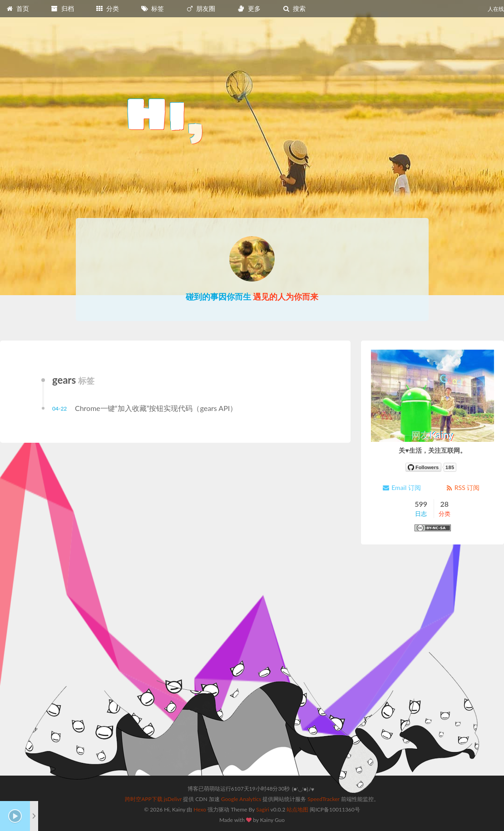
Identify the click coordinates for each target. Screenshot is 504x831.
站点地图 (297, 809)
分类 (107, 8)
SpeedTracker (323, 799)
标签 (153, 8)
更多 (249, 8)
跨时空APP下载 (144, 799)
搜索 (294, 8)
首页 (17, 8)
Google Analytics (241, 799)
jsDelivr (173, 799)
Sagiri (263, 809)
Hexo (200, 809)
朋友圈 (201, 8)
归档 (62, 8)
